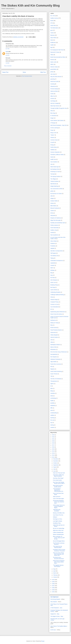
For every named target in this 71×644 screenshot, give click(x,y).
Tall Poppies (53, 253)
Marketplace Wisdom (55, 345)
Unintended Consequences (57, 261)
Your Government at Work (56, 189)
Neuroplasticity (54, 354)
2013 (53, 453)
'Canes (52, 33)
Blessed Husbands (55, 208)
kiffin (52, 408)
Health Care (53, 159)
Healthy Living (54, 230)
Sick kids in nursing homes (57, 251)
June (55, 471)
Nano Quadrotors (54, 235)
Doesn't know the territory (56, 314)
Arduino (52, 203)
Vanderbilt (53, 263)
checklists (53, 393)
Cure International (55, 307)
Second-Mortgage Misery (59, 541)
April (54, 571)
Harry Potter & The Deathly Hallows (59, 626)
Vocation (52, 265)
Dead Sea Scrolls (54, 81)
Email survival (54, 328)
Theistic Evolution (55, 181)
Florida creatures (54, 225)
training (52, 425)
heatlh (52, 401)
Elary (52, 325)
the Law (52, 420)
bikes (52, 388)
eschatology (53, 398)
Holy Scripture (54, 602)
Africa (52, 111)
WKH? (52, 268)
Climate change (54, 300)
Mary (58, 614)
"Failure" (52, 135)
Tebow (52, 55)
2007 (53, 586)
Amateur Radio (54, 201)
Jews (52, 340)
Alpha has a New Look (58, 530)
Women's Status (54, 67)
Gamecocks (53, 332)
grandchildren (54, 69)
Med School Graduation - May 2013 (59, 125)
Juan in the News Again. (59, 499)
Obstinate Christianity (55, 359)
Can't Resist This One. (58, 515)
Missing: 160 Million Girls (59, 513)
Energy (52, 145)
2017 (53, 445)
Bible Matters (53, 206)
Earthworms (53, 320)
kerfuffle (52, 403)
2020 (53, 441)
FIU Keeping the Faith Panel (57, 50)
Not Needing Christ (55, 169)
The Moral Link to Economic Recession (58, 558)
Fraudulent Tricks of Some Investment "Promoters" (59, 550)
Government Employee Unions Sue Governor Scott (59, 502)
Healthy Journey (54, 18)
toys (51, 423)
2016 (53, 447)
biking (52, 391)
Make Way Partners (55, 106)
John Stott (53, 74)
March (55, 573)
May (54, 569)
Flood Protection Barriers (56, 330)
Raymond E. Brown (55, 52)
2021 (53, 439)
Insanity (52, 232)
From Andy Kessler (57, 480)
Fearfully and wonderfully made (58, 223)
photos (52, 72)
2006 (53, 588)
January (55, 577)
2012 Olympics (54, 280)
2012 (53, 455)
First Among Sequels (55, 599)
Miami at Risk (54, 347)
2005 (53, 590)
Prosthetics (53, 246)
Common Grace (54, 140)
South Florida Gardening (56, 371)
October (55, 463)
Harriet (52, 157)
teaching (52, 418)
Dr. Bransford (53, 116)
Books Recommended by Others (58, 57)
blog (51, 273)
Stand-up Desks (54, 91)
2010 (53, 580)
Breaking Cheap (54, 285)
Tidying (52, 258)
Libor (52, 164)
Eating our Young (54, 323)
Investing (53, 84)
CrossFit (52, 142)
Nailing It (55, 517)
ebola (52, 396)
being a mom (53, 133)
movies (52, 94)
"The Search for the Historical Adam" (58, 547)
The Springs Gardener (56, 176)
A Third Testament (55, 608)
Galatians (53, 150)
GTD (52, 23)
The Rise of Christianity (56, 379)
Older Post (43, 72)
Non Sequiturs (54, 357)
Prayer (52, 130)
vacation (52, 427)
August (55, 467)
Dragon (52, 118)
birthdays (53, 270)
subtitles (52, 415)
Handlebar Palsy (57, 523)
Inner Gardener (54, 162)
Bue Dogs (53, 287)
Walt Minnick (53, 184)
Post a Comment (8, 66)
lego (51, 47)
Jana (52, 605)
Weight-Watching (54, 186)
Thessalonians (54, 381)
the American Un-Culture (56, 194)
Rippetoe (53, 369)
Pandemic (53, 243)
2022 (53, 437)
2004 (53, 592)
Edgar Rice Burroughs (56, 220)
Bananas (52, 35)
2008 (53, 584)
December (56, 459)
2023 (53, 435)
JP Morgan (53, 123)
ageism (52, 384)
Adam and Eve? (57, 497)
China (52, 297)
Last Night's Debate (58, 521)
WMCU (52, 64)
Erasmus (52, 60)
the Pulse (53, 278)
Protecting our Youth (55, 172)
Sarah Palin (53, 25)
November (56, 461)
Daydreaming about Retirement (58, 312)
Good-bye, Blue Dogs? (58, 478)
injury (52, 275)
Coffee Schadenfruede (58, 532)
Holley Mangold (54, 335)
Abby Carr (53, 96)
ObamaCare (53, 86)
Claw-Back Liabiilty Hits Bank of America (58, 476)
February (55, 575)
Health (52, 45)
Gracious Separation (55, 152)
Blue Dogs (53, 113)
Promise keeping (54, 89)
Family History (54, 147)
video (52, 196)
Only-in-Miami (54, 241)
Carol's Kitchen (54, 290)
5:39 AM (7, 63)
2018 (53, 443)
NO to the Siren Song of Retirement (59, 352)
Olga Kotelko (53, 362)
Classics (52, 137)
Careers (52, 211)
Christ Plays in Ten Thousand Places (59, 604)
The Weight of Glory (55, 616)
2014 (53, 451)
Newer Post (5, 72)
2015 (53, 449)
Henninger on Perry (58, 519)
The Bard (53, 174)
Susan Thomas (54, 374)
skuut (52, 410)
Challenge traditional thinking (57, 295)
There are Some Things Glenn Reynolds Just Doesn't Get (58, 554)
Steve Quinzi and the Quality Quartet (58, 486)
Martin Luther (53, 62)
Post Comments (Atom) (27, 76)
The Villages (53, 179)
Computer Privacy (55, 302)
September (56, 465)
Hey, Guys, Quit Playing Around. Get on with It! (59, 483)
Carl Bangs (53, 101)
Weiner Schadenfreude (58, 534)
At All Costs (53, 630)
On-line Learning (54, 128)
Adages (52, 198)
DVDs (52, 213)
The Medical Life (54, 256)
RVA (51, 367)
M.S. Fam (53, 16)
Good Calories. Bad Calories (57, 120)
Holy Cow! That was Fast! (59, 473)
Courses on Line (54, 304)
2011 (53, 457)
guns (52, 30)
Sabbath (52, 248)
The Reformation (54, 28)
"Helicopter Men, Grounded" (57, 510)
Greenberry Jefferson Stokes (57, 155)
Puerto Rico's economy (56, 364)
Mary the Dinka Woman (56, 77)
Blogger (43, 641)
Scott (7, 52)
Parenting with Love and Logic (57, 619)
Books (52, 21)
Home (24, 72)
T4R (51, 376)
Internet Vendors (54, 337)
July (54, 469)
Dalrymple (53, 215)
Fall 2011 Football (55, 103)
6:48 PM (7, 55)
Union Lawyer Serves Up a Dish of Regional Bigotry (59, 506)
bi (51, 386)
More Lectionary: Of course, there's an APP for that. (59, 538)
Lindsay (52, 620)
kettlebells (53, 406)
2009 (53, 582)
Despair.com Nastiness (56, 218)
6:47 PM (7, 49)
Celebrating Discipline (55, 292)
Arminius (52, 98)
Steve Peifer (53, 38)
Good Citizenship (54, 228)
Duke (52, 40)
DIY (51, 309)
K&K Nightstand (54, 597)
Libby (52, 342)
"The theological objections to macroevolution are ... (59, 490)
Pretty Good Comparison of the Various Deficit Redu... (59, 562)
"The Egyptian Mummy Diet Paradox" (58, 566)
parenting (53, 79)
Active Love (53, 282)
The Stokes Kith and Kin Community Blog (30, 5)
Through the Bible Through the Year (59, 108)
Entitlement (53, 42)
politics (52, 191)
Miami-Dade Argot (55, 167)
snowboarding (54, 413)
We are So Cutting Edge (59, 528)
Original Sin (53, 614)
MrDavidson (53, 349)
